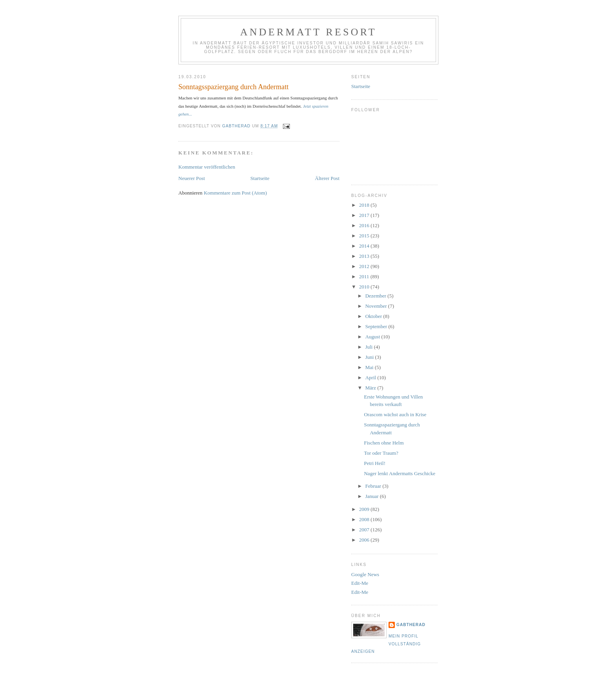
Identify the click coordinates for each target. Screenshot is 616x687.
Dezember (377, 296)
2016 (365, 225)
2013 (365, 256)
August (373, 337)
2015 (365, 236)
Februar (374, 486)
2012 (365, 266)
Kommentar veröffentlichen (207, 167)
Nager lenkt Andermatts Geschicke (400, 473)
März (371, 388)
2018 (365, 205)
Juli (370, 347)
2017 (365, 215)
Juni (370, 357)
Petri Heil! (375, 463)
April (371, 377)
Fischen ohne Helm (384, 443)
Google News (365, 574)
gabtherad (411, 625)
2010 (365, 287)
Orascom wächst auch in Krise (395, 414)
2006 (365, 540)
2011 (365, 276)
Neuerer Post (192, 178)
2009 (365, 509)
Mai (370, 367)
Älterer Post (327, 178)
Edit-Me (360, 583)
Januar (373, 496)
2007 (365, 530)
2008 (365, 519)
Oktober (374, 316)
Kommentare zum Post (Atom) (236, 193)
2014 (365, 246)
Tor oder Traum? (381, 453)
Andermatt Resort (308, 32)
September (377, 326)
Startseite (260, 178)
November (377, 306)
